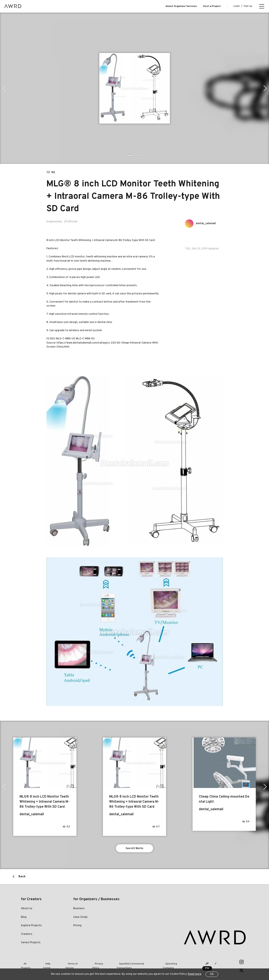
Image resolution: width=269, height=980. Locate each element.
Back (22, 878)
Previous (3, 88)
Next (266, 88)
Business (79, 910)
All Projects (28, 963)
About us (27, 910)
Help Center (47, 963)
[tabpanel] (135, 88)
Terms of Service (70, 963)
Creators (27, 935)
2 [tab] (139, 155)
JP (203, 963)
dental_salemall (207, 223)
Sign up (248, 6)
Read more (195, 974)
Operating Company (166, 963)
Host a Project (212, 6)
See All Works (134, 849)
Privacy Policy (93, 963)
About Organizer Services (181, 6)
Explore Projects (31, 927)
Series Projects (31, 944)
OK (212, 974)
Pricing (77, 927)
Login (237, 6)
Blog (24, 918)
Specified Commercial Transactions (128, 963)
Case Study (80, 918)
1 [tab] (130, 155)
